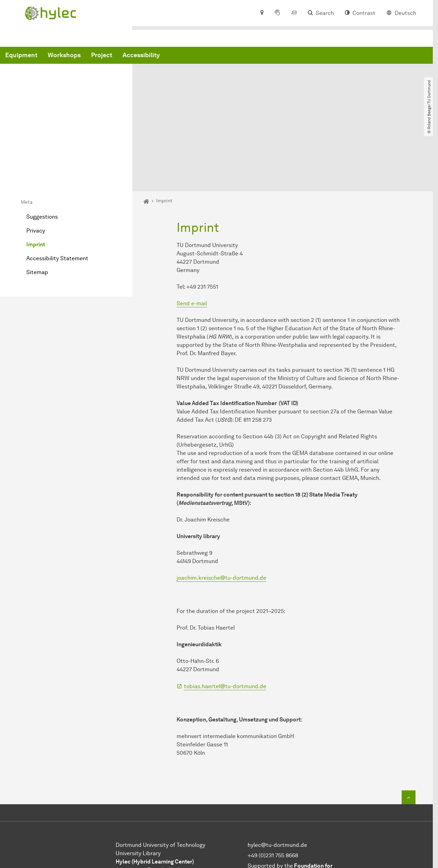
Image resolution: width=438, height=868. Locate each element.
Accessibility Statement (57, 189)
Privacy (36, 162)
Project (207, 56)
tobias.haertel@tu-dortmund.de (225, 617)
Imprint (36, 176)
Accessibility (247, 56)
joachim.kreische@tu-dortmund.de (221, 509)
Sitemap (37, 203)
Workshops (169, 56)
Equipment (127, 56)
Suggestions (42, 148)
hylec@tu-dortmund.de (277, 776)
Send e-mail (192, 234)
